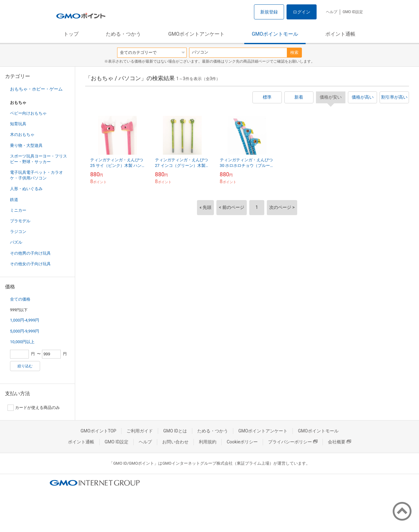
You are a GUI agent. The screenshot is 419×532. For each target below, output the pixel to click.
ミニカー (18, 210)
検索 (294, 52)
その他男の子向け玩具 (30, 253)
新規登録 (269, 12)
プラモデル (20, 221)
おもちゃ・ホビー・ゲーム (36, 89)
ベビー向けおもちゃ (28, 113)
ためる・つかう (123, 34)
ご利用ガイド (140, 431)
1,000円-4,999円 (25, 320)
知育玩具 (18, 124)
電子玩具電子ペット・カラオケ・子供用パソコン (36, 175)
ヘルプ (332, 12)
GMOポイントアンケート (196, 34)
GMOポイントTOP (98, 431)
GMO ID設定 (353, 12)
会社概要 (339, 442)
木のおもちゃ (22, 134)
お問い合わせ (175, 442)
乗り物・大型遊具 (26, 145)
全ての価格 (20, 299)
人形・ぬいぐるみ (26, 189)
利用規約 (208, 442)
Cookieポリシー (242, 442)
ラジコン (18, 232)
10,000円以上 (22, 342)
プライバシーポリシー (293, 442)
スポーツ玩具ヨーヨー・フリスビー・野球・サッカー (39, 159)
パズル (16, 242)
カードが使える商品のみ (34, 408)
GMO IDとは (175, 431)
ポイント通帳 (340, 34)
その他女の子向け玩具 (30, 264)
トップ (71, 34)
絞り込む (25, 366)
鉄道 (14, 200)
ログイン (302, 12)
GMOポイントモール (275, 34)
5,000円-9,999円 (25, 331)
